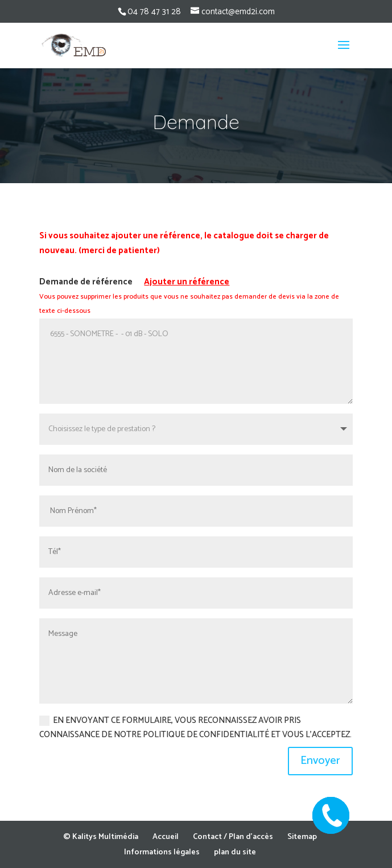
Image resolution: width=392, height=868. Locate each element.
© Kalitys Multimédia (101, 837)
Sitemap (302, 837)
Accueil (166, 837)
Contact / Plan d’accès (233, 837)
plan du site (235, 852)
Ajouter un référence (187, 282)
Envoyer (320, 761)
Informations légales (162, 852)
